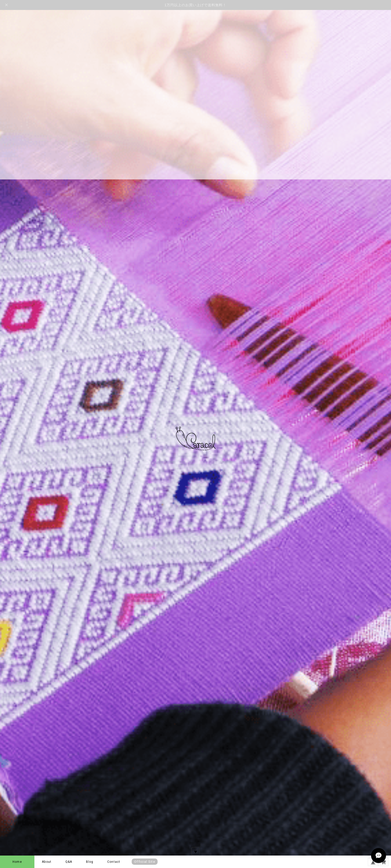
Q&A (69, 862)
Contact (114, 862)
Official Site (145, 862)
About (47, 862)
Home (17, 862)
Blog (90, 862)
